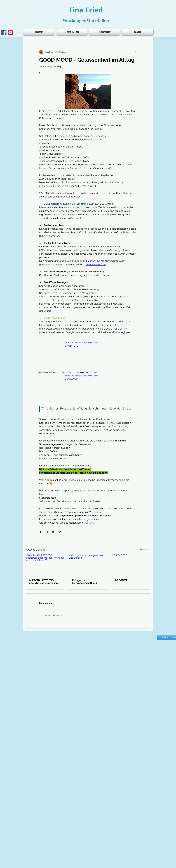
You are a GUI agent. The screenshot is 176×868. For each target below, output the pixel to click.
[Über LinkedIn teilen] (53, 532)
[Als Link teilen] (60, 532)
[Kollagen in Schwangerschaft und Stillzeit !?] (88, 565)
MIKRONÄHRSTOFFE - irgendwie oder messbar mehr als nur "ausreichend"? (43, 582)
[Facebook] (4, 33)
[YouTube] (10, 33)
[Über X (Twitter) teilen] (47, 532)
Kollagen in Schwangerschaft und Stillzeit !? (85, 582)
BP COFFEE (121, 580)
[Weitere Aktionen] (135, 52)
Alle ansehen (145, 549)
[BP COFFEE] (131, 565)
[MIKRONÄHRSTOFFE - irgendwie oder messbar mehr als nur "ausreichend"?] (45, 565)
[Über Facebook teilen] (40, 532)
